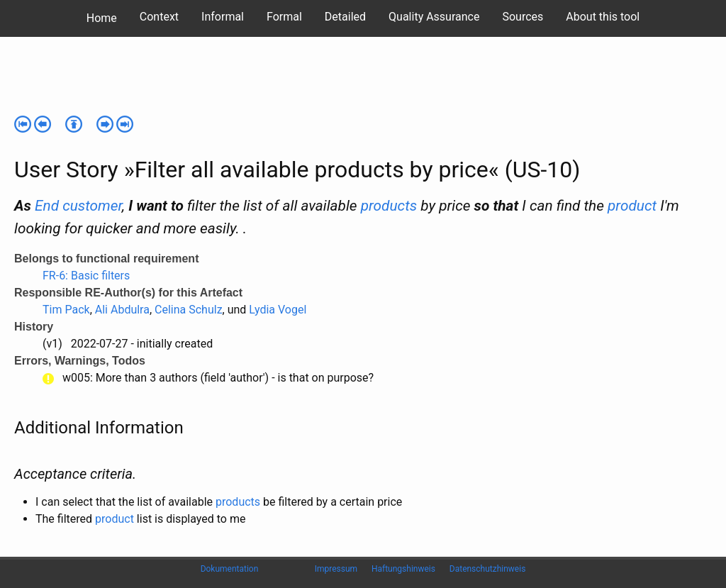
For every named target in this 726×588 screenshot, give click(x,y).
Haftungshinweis (403, 569)
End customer (78, 206)
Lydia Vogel (278, 310)
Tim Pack (66, 310)
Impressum (336, 569)
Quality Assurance (434, 17)
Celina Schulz (189, 310)
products (389, 206)
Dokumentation (230, 569)
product (632, 206)
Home (102, 18)
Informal (223, 17)
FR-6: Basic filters (86, 276)
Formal (284, 17)
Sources (523, 17)
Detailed (345, 17)
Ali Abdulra (122, 310)
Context (159, 17)
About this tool (603, 17)
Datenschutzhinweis (488, 569)
